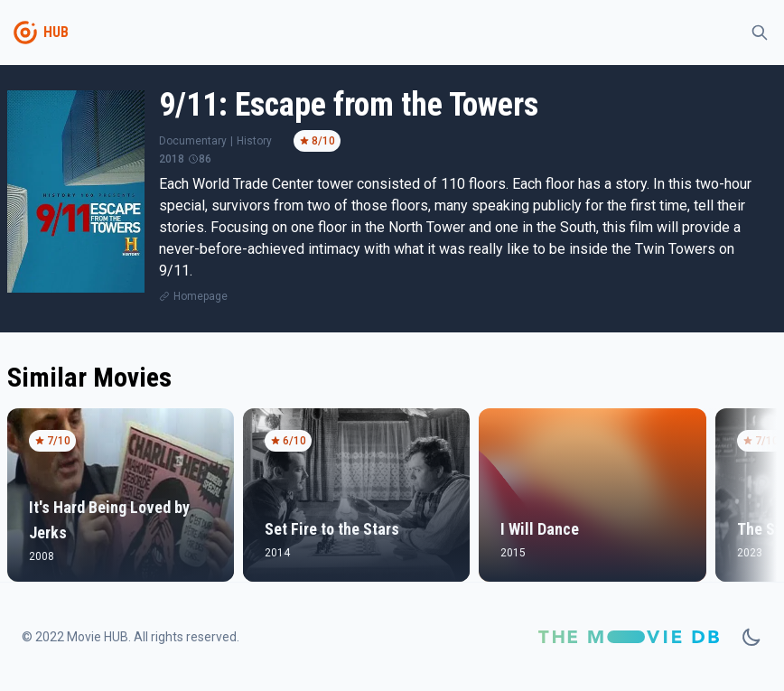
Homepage (201, 296)
